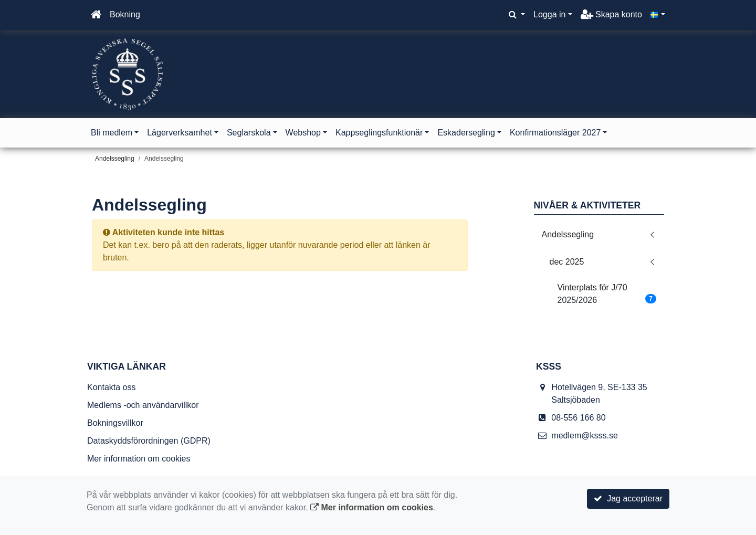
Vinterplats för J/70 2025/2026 (607, 294)
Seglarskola (249, 133)
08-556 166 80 (578, 418)
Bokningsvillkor (115, 423)
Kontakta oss (112, 387)
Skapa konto (611, 14)
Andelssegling (164, 159)
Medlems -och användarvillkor (143, 405)
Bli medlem (112, 133)
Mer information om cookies (139, 459)
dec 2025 (567, 262)
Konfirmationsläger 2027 (555, 133)
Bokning (125, 14)
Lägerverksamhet (180, 133)
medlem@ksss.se (585, 436)
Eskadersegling (466, 133)
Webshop (303, 133)
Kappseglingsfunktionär (379, 133)
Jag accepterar (628, 499)
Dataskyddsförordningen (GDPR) (149, 441)
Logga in (549, 14)
